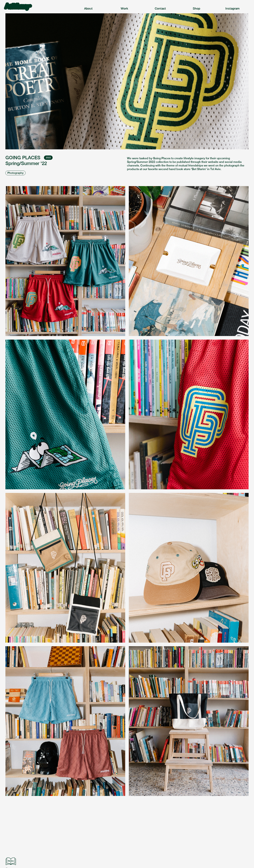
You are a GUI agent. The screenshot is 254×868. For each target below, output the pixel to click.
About (88, 8)
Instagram (232, 8)
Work (124, 8)
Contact (160, 8)
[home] (37, 7)
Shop (196, 8)
